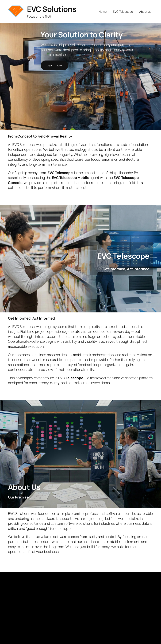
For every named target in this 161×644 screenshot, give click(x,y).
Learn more (54, 65)
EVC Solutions (52, 9)
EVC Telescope (123, 12)
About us (145, 12)
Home (103, 12)
